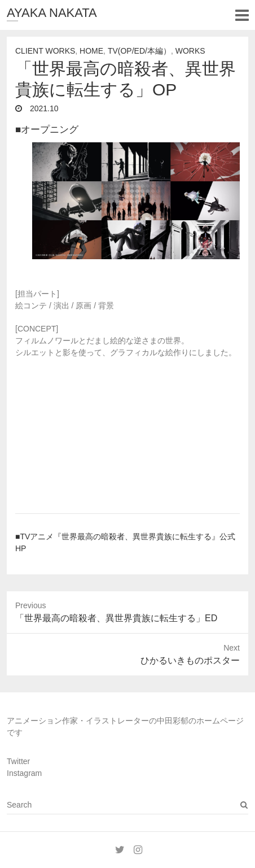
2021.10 (43, 108)
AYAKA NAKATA (52, 13)
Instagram (24, 773)
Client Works (45, 51)
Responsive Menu (242, 15)
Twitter (18, 761)
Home (91, 51)
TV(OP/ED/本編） (139, 51)
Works (190, 51)
